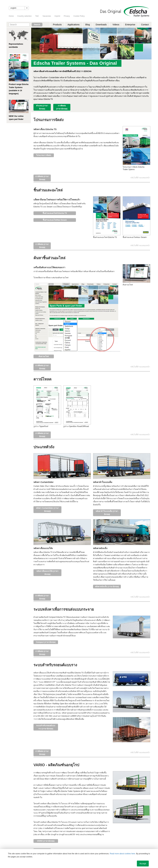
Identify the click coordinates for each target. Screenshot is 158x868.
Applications (74, 25)
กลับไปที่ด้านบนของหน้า (140, 178)
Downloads (101, 25)
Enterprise (130, 25)
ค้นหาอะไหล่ (44, 356)
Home (11, 16)
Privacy (67, 16)
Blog (88, 25)
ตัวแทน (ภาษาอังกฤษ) (42, 107)
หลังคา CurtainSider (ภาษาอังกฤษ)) (47, 510)
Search (37, 25)
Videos (116, 25)
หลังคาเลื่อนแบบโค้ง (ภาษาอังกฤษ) (47, 573)
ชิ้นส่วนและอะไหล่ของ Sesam (55, 220)
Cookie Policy (79, 16)
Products (57, 25)
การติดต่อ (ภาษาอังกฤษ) (62, 107)
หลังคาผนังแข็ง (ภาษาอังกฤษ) (107, 587)
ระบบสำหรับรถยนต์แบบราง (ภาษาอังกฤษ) (46, 727)
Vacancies (47, 16)
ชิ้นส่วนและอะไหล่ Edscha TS (55, 213)
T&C (37, 16)
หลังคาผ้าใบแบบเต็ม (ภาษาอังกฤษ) (107, 513)
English (13, 8)
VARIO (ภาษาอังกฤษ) (46, 841)
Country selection (24, 16)
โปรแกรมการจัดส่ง (44, 155)
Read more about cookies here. (123, 854)
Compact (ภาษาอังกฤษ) (46, 642)
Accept (143, 864)
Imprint (57, 16)
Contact (145, 25)
